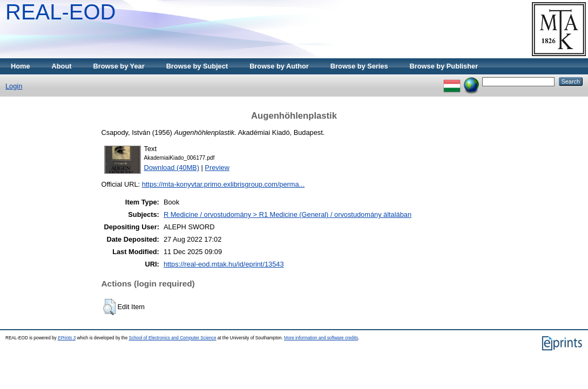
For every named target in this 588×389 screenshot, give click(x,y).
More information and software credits (321, 338)
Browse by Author (279, 66)
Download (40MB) (172, 168)
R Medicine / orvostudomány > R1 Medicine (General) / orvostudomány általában (288, 214)
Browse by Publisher (444, 66)
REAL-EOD (61, 12)
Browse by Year (119, 66)
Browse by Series (359, 66)
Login (14, 86)
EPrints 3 (67, 338)
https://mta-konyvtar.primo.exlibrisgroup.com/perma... (224, 184)
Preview (217, 168)
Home (21, 66)
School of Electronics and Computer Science (172, 338)
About (62, 66)
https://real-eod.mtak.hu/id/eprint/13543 (224, 264)
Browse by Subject (197, 66)
